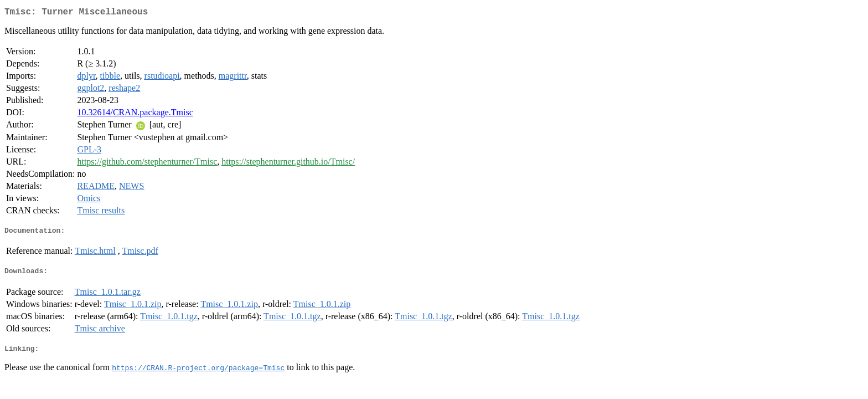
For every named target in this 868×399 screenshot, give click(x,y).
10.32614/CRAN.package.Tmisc (135, 114)
